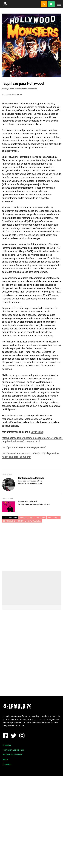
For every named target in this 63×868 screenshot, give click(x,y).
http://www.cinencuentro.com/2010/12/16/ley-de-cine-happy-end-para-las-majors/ (31, 455)
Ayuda (5, 759)
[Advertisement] (32, 546)
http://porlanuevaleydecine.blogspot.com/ (24, 447)
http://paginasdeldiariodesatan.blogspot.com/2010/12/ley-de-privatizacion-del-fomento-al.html (32, 440)
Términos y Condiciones (13, 750)
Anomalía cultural (30, 89)
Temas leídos (10, 518)
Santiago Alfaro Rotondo (12, 89)
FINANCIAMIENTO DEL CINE (32, 518)
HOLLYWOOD (54, 518)
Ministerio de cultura (29, 521)
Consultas (7, 764)
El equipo (7, 745)
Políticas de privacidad (12, 755)
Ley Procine (37, 432)
